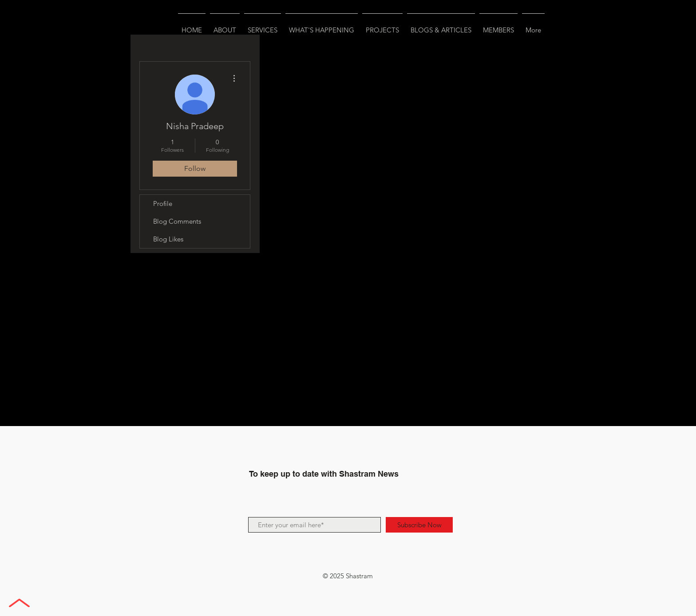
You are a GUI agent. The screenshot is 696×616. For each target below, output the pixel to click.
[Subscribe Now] (419, 525)
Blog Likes (168, 239)
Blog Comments (177, 221)
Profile (163, 203)
